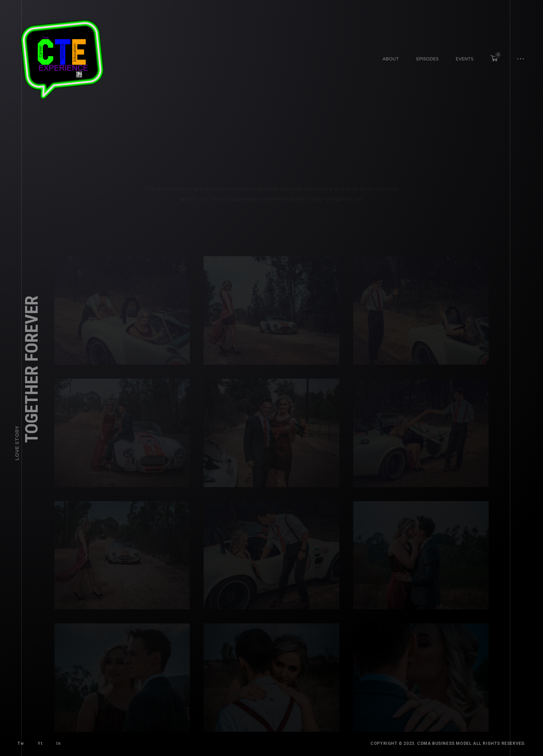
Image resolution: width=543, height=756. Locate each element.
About (391, 58)
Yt (38, 741)
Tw (20, 743)
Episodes (425, 57)
